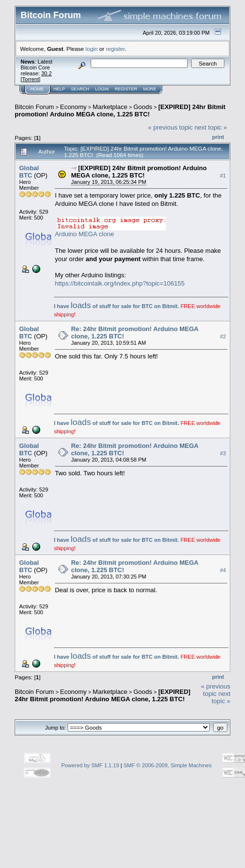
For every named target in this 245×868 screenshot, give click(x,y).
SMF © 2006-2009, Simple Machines (168, 765)
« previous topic (170, 127)
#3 (223, 453)
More (150, 89)
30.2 (46, 73)
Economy (73, 107)
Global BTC (29, 172)
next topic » (211, 127)
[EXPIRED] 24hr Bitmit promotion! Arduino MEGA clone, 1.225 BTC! (120, 111)
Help (59, 89)
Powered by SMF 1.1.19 (90, 765)
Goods (143, 107)
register (115, 49)
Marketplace (110, 107)
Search (80, 89)
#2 (223, 336)
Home (37, 89)
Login (102, 89)
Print (218, 137)
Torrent (30, 79)
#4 (223, 570)
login (92, 49)
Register (126, 89)
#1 (223, 176)
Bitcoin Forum (34, 107)
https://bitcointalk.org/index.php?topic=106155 (120, 283)
